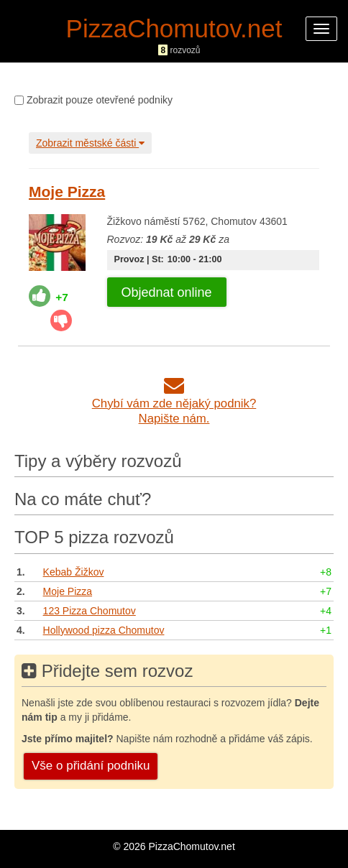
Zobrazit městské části (90, 143)
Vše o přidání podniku (91, 766)
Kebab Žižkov (74, 572)
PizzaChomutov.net (174, 28)
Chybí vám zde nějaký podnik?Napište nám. (174, 403)
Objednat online (167, 292)
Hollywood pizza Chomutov (104, 630)
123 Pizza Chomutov (90, 611)
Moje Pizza (67, 191)
